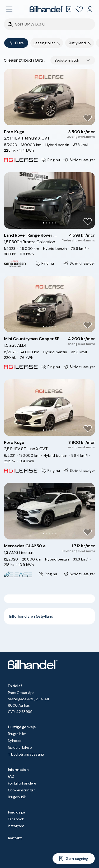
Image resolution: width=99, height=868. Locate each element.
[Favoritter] (79, 9)
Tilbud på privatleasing (26, 754)
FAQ (11, 776)
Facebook (16, 819)
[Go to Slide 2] (47, 119)
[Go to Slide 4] (52, 119)
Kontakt (15, 838)
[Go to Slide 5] (55, 119)
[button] (49, 97)
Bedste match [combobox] (67, 60)
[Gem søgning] (74, 859)
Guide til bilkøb (20, 747)
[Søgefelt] (53, 24)
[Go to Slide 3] (49, 119)
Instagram (16, 826)
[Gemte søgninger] (69, 9)
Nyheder (15, 741)
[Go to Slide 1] (44, 119)
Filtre (16, 43)
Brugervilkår (17, 797)
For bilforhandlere (22, 783)
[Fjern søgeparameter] (58, 43)
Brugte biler (17, 734)
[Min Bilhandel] (90, 9)
